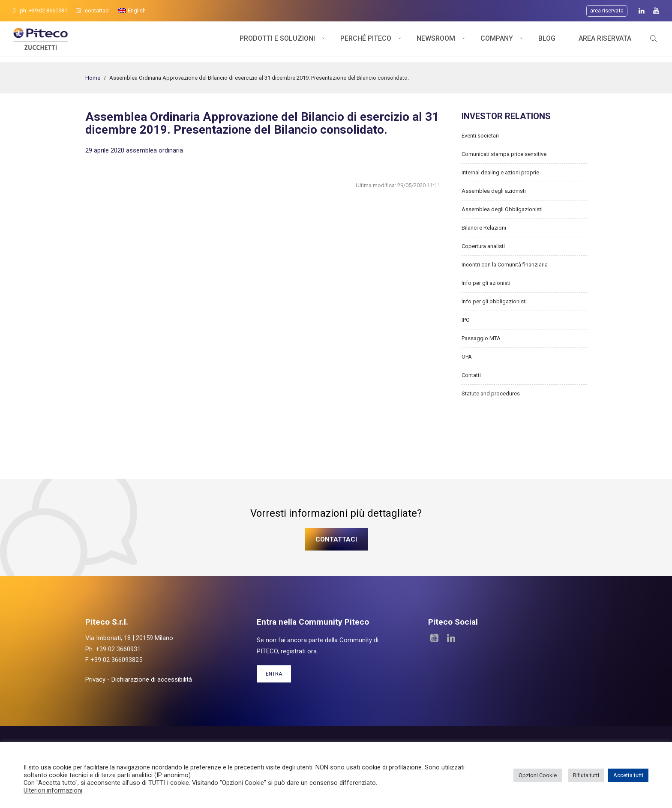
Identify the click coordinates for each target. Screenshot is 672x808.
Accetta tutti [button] (628, 775)
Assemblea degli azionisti (494, 191)
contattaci (93, 10)
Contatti (471, 375)
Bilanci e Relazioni (484, 228)
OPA (467, 357)
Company (497, 42)
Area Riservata (605, 42)
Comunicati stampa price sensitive (504, 154)
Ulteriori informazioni (53, 790)
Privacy (95, 679)
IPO (466, 320)
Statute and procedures (491, 394)
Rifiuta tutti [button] (586, 775)
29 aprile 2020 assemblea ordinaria (134, 150)
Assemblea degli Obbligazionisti (502, 209)
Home (93, 78)
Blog (547, 42)
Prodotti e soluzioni (277, 42)
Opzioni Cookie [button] (538, 775)
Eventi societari (480, 136)
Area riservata (607, 10)
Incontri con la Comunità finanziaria (505, 265)
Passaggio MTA (481, 338)
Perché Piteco (366, 42)
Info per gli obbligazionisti (494, 301)
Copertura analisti (483, 246)
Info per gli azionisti (486, 283)
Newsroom (436, 42)
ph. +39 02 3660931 (40, 10)
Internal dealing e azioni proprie (500, 172)
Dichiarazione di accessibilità (152, 679)
